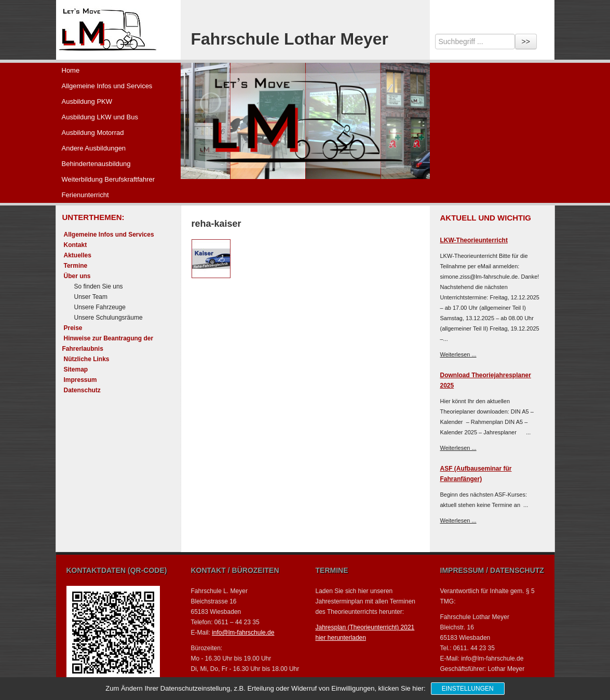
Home (71, 70)
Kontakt (76, 245)
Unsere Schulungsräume (109, 318)
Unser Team (91, 297)
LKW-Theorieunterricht (474, 240)
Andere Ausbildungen (94, 148)
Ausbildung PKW (87, 101)
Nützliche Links (87, 359)
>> (526, 42)
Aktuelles (78, 255)
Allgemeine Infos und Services (107, 86)
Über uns (77, 276)
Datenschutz (82, 390)
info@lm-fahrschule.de (243, 633)
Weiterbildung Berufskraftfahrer (109, 179)
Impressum (80, 380)
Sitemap (76, 369)
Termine (76, 266)
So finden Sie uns (99, 286)
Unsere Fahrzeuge (100, 307)
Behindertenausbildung (96, 164)
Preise (73, 328)
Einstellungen (468, 689)
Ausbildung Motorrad (93, 133)
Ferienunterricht (85, 195)
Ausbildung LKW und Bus (100, 117)
